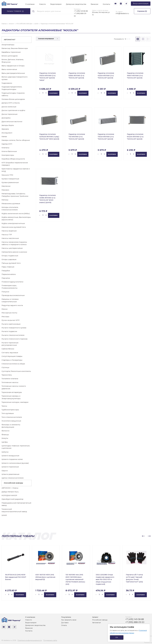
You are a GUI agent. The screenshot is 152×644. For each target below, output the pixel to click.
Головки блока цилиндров (13, 99)
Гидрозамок (7, 83)
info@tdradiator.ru (122, 13)
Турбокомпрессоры (10, 410)
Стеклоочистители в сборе (13, 364)
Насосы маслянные (10, 238)
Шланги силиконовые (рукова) (15, 463)
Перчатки (6, 278)
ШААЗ (4, 515)
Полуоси (5, 292)
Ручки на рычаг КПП (11, 320)
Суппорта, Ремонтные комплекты (16, 371)
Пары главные (8, 267)
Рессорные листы (9, 313)
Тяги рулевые (8, 413)
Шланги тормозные (10, 467)
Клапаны (5, 148)
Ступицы (5, 367)
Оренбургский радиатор (12, 499)
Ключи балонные (9, 151)
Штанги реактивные (10, 474)
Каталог (95, 617)
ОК (117, 637)
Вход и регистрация (141, 3)
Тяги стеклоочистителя (12, 417)
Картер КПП (7, 144)
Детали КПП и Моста (11, 103)
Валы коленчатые (9, 69)
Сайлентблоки (8, 349)
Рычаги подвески (9, 331)
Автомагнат (97, 623)
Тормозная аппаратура (12, 392)
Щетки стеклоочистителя (13, 478)
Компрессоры (8, 155)
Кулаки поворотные (10, 179)
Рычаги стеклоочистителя (13, 335)
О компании (30, 4)
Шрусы (5, 471)
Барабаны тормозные (11, 52)
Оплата (64, 625)
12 (125, 39)
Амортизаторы (8, 45)
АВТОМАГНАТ (10, 40)
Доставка (65, 623)
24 (127, 39)
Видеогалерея (56, 4)
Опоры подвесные (10, 256)
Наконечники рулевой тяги (14, 227)
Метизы (5, 200)
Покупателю (66, 617)
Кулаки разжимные (10, 182)
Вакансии (94, 4)
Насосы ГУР (7, 235)
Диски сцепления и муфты (13, 110)
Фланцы (5, 435)
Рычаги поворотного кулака (14, 328)
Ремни (5, 309)
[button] (143, 536)
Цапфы (5, 442)
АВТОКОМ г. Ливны (10, 488)
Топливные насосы (10, 382)
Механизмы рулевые (11, 203)
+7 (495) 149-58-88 (81, 11)
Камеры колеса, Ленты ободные (16, 140)
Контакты (106, 4)
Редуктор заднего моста (12, 305)
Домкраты (6, 118)
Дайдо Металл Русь (10, 492)
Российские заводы (100, 620)
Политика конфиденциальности (30, 640)
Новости (42, 4)
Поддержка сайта (50, 640)
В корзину (54, 93)
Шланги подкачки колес (12, 459)
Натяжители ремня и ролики (14, 252)
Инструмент (7, 133)
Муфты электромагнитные (13, 223)
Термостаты (7, 375)
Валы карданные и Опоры (13, 66)
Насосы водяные (9, 231)
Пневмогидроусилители (12, 282)
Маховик (5, 190)
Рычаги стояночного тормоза (14, 339)
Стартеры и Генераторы (12, 360)
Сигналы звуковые (10, 353)
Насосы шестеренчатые (12, 248)
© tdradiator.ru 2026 (9, 640)
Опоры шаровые (9, 259)
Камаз (4, 136)
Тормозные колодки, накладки (15, 402)
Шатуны (5, 452)
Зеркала (5, 129)
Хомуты (5, 438)
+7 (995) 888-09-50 (80, 15)
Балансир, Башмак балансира (15, 48)
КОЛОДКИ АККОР (9, 495)
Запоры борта (8, 125)
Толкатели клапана (10, 379)
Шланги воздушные (10, 456)
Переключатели (9, 274)
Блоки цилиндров (10, 56)
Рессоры (5, 317)
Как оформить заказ (69, 620)
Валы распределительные (13, 73)
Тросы (4, 406)
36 (129, 39)
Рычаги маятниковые (11, 324)
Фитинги (5, 431)
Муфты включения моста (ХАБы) (16, 213)
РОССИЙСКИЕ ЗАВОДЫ (13, 483)
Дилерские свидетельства (76, 4)
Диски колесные (9, 107)
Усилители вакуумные (11, 421)
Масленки (6, 186)
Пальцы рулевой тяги (11, 263)
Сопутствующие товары (12, 356)
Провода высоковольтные (13, 295)
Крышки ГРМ (7, 175)
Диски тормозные (9, 114)
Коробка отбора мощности (13, 159)
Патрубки (6, 271)
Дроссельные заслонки (12, 122)
